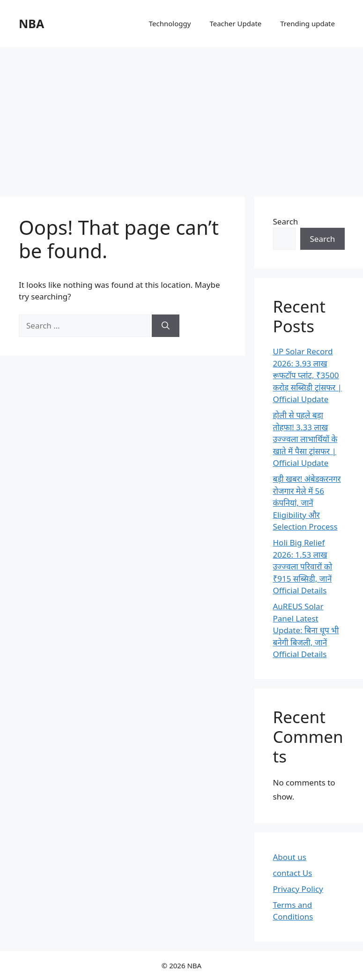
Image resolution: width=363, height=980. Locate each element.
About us (290, 857)
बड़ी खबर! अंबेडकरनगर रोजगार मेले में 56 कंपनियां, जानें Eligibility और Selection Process (307, 503)
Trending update (307, 23)
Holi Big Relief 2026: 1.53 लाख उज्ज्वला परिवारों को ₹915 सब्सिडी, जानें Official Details (303, 566)
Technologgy (170, 23)
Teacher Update (235, 23)
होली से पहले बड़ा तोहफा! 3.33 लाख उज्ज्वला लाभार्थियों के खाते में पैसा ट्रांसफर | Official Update (305, 439)
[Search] (166, 326)
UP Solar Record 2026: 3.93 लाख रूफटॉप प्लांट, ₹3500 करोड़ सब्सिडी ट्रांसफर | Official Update (307, 375)
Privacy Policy (298, 889)
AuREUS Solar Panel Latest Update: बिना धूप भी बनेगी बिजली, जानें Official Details (306, 630)
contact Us (293, 873)
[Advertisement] (181, 117)
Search (286, 221)
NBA (31, 23)
